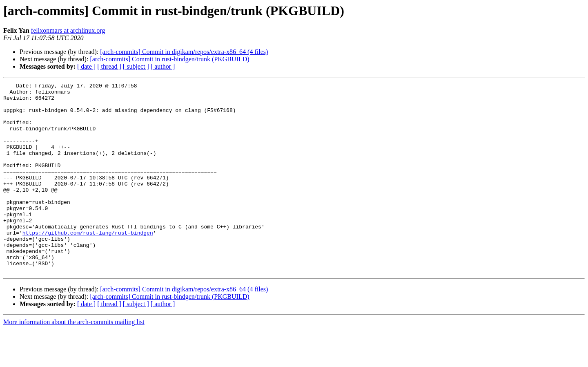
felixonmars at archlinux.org (68, 30)
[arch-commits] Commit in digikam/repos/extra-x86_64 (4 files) (184, 52)
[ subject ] (136, 66)
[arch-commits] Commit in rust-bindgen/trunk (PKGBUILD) (169, 59)
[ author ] (163, 66)
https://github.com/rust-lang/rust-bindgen (88, 263)
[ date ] (86, 66)
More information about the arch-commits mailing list (74, 360)
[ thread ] (109, 66)
